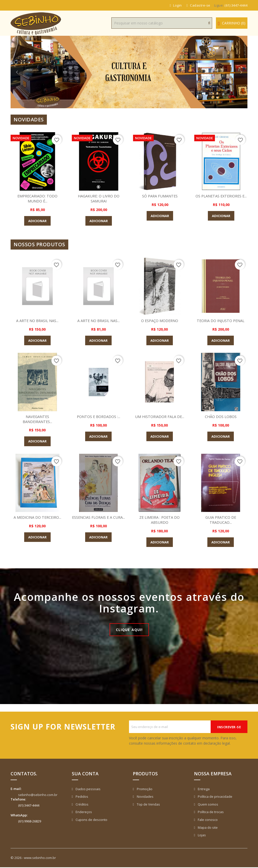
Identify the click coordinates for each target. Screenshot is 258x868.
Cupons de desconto (91, 820)
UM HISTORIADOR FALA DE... (160, 416)
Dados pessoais (88, 790)
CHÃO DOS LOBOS (221, 416)
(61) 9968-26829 (30, 822)
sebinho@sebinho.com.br (38, 795)
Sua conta (85, 774)
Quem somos (208, 805)
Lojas (201, 836)
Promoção (144, 790)
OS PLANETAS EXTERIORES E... (221, 198)
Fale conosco (207, 820)
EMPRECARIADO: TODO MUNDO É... (38, 198)
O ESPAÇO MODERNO (160, 321)
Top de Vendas (148, 805)
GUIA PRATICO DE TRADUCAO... (221, 520)
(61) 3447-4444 (236, 5)
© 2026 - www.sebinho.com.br (33, 858)
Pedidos (82, 797)
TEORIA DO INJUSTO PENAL (221, 321)
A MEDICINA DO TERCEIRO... (37, 517)
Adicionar (37, 221)
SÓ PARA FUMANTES (160, 196)
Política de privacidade (215, 797)
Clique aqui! (129, 630)
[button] (28, 72)
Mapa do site (207, 828)
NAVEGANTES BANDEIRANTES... (37, 419)
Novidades (145, 797)
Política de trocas (210, 813)
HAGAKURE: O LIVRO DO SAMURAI (99, 198)
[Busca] (162, 23)
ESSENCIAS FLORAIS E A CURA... (99, 520)
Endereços (83, 813)
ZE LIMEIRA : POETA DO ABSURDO (160, 520)
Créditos (82, 805)
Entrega (203, 790)
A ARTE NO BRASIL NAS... (37, 321)
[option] (129, 72)
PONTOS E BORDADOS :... (98, 416)
